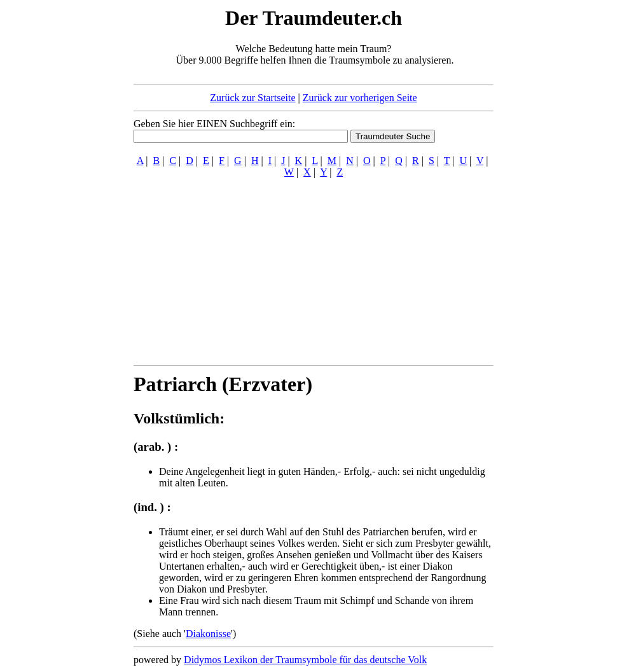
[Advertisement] (56, 196)
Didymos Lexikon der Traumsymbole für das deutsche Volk (305, 660)
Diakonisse (208, 634)
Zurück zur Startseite (252, 98)
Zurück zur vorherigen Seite (360, 98)
